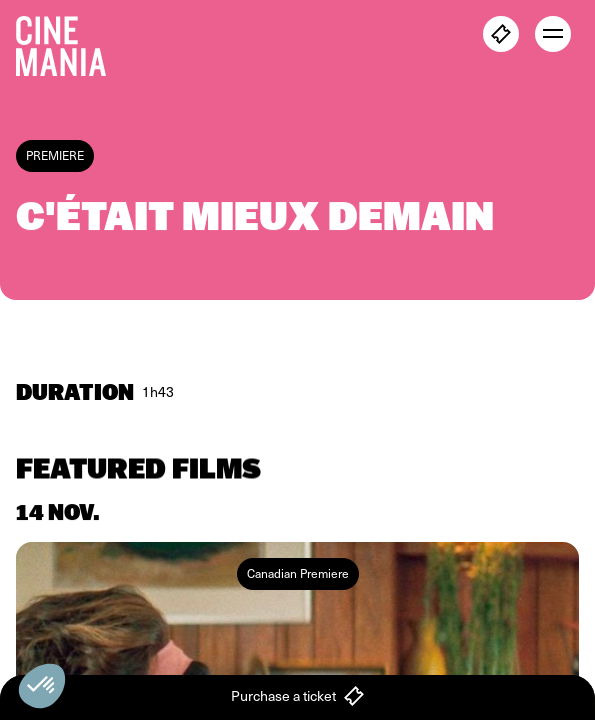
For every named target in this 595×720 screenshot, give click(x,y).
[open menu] (553, 34)
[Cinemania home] (69, 42)
